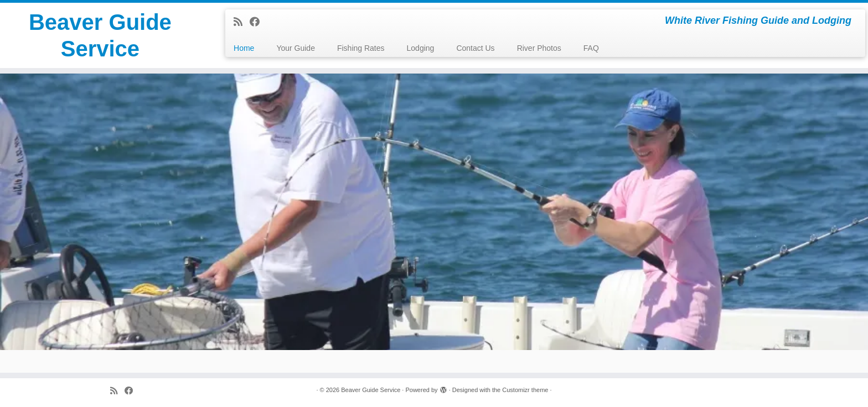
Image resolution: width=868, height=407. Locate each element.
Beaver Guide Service (100, 35)
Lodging (421, 48)
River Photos (539, 48)
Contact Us (475, 48)
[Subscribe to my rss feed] (242, 22)
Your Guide (296, 48)
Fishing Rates (361, 48)
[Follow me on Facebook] (258, 22)
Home (244, 48)
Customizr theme (525, 390)
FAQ (591, 48)
